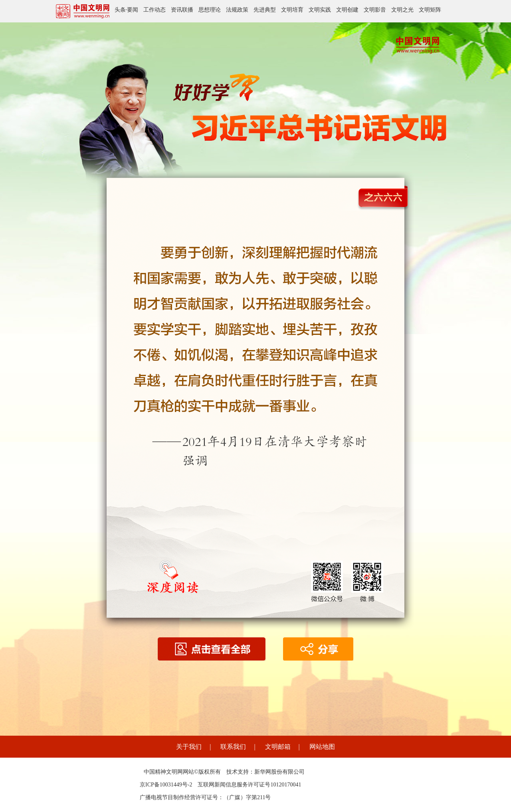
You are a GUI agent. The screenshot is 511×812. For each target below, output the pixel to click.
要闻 (133, 10)
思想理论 (210, 10)
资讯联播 (182, 10)
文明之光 (402, 10)
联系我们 (233, 747)
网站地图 (322, 747)
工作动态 (154, 10)
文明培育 (292, 10)
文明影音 (375, 10)
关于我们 (189, 747)
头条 (120, 10)
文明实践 (320, 10)
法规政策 (237, 10)
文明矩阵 (430, 10)
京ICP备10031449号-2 (166, 785)
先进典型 (265, 10)
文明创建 (347, 10)
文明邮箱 (278, 747)
